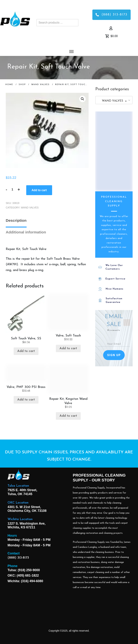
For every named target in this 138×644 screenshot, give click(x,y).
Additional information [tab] (26, 232)
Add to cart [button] (26, 351)
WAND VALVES (30, 208)
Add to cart (39, 190)
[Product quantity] (12, 190)
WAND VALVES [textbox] (113, 101)
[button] (82, 99)
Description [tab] (16, 220)
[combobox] (114, 100)
